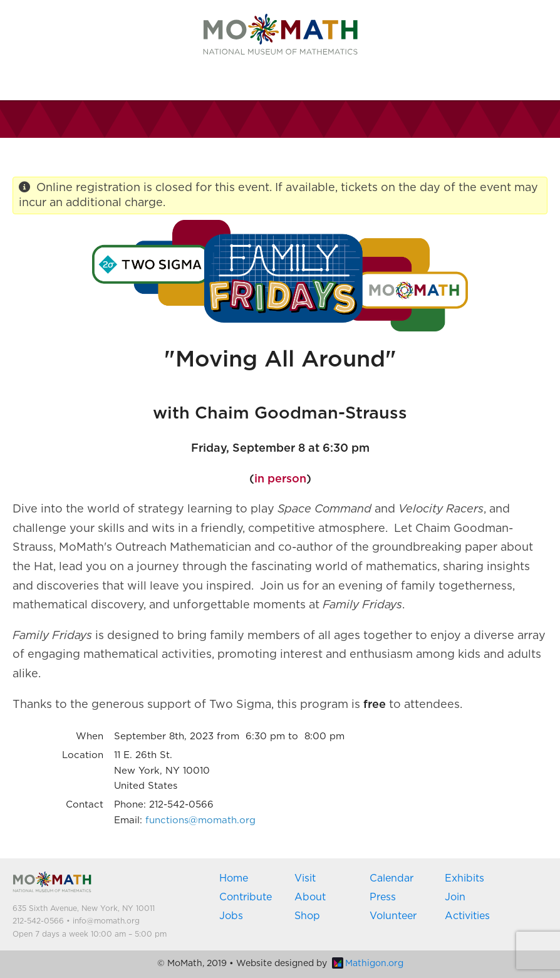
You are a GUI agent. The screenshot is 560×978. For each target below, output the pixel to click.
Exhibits (464, 878)
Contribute (246, 897)
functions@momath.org (200, 820)
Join (455, 897)
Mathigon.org (368, 964)
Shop (307, 916)
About (310, 897)
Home (234, 878)
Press (383, 897)
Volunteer (393, 916)
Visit (305, 878)
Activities (467, 916)
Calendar (391, 878)
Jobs (231, 916)
